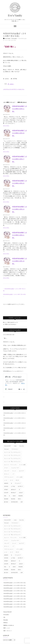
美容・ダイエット (8, 631)
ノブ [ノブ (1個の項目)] (13, 474)
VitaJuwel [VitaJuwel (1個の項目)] (6, 449)
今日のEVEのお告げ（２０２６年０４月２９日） (20, 133)
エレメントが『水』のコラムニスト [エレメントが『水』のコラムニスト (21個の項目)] (12, 455)
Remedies (6, 620)
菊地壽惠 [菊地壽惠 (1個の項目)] (21, 496)
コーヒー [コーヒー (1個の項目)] (6, 468)
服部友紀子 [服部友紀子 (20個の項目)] (14, 490)
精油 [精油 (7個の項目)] (5, 496)
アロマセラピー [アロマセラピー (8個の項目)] (15, 449)
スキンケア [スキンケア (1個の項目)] (7, 471)
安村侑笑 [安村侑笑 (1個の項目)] (6, 486)
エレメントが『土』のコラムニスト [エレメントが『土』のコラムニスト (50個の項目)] (12, 452)
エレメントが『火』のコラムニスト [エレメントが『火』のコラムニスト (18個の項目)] (12, 458)
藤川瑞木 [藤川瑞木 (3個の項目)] (6, 502)
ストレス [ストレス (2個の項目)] (14, 471)
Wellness (6, 623)
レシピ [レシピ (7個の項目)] (6, 480)
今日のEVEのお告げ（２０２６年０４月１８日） (15, 604)
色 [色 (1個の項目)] (9, 496)
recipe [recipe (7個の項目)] (15, 446)
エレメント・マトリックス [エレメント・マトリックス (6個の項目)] (10, 465)
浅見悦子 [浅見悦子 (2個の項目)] (21, 493)
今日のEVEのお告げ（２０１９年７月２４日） (14, 290)
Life (4, 617)
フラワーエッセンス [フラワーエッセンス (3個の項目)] (9, 477)
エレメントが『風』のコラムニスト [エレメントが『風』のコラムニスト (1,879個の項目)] (12, 461)
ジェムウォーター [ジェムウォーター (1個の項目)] (15, 468)
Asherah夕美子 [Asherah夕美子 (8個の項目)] (8, 446)
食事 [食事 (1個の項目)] (22, 502)
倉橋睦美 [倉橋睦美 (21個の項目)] (6, 483)
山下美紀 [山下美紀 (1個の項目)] (13, 486)
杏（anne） (11, 84)
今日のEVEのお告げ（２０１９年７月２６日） (15, 295)
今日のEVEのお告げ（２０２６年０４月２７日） (20, 159)
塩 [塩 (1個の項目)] (11, 483)
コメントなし (6, 126)
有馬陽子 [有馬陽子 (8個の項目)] (6, 490)
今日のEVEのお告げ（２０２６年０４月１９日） (20, 261)
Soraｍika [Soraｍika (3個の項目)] (22, 446)
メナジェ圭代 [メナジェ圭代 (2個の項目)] (19, 477)
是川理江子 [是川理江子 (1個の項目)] (20, 486)
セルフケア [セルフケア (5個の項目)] (21, 471)
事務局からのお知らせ (9, 625)
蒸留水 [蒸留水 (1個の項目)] (19, 499)
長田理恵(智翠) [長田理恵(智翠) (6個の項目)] (14, 502)
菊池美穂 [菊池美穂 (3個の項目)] (13, 499)
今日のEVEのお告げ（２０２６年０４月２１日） (20, 235)
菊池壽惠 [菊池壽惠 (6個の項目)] (6, 499)
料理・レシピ (7, 628)
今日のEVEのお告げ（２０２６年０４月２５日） (20, 183)
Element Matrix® (7, 612)
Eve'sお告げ (6, 615)
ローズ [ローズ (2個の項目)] (11, 480)
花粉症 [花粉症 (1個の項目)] (14, 496)
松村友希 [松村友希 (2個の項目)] (6, 493)
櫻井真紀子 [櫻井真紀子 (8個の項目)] (14, 493)
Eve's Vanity (15, 15)
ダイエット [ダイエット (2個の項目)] (7, 474)
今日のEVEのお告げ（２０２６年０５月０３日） (15, 583)
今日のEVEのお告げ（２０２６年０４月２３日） (20, 209)
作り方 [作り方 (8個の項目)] (17, 480)
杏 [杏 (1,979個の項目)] (19, 490)
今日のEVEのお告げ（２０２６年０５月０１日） (20, 109)
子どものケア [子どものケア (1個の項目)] (18, 483)
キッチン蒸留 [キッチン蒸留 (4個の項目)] (22, 465)
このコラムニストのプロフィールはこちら (14, 89)
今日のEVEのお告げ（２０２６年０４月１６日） (15, 607)
